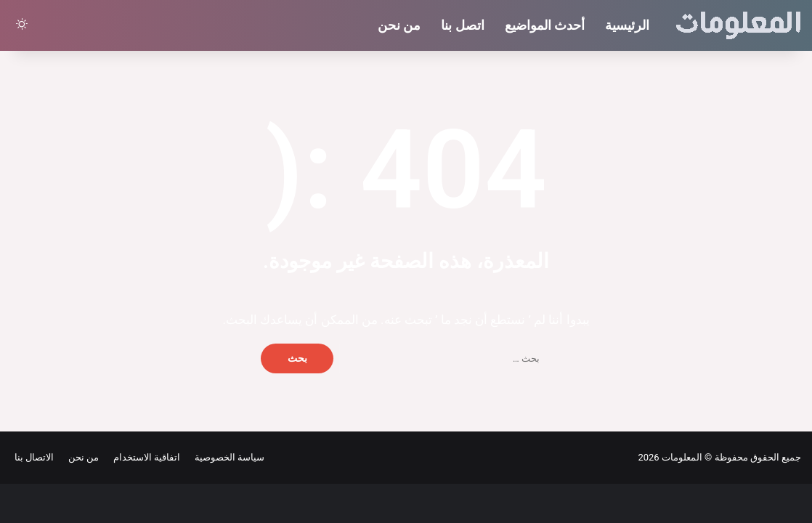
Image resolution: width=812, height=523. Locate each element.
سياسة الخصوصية (227, 457)
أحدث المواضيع (545, 25)
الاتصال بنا (34, 457)
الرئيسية (627, 25)
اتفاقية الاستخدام (144, 457)
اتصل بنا (462, 25)
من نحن (399, 25)
